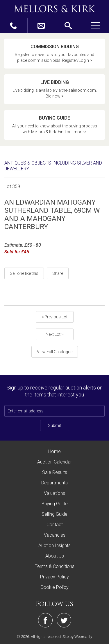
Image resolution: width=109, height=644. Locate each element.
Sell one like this (24, 273)
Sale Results (55, 472)
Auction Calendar (54, 462)
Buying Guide (55, 504)
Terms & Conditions (55, 566)
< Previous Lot (54, 317)
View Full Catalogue (55, 352)
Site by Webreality (77, 637)
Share (58, 273)
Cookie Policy (54, 587)
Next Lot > (55, 334)
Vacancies (55, 535)
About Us (55, 556)
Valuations (54, 493)
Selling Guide (54, 514)
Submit (54, 425)
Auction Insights (54, 545)
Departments (54, 483)
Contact (55, 525)
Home (54, 451)
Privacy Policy (54, 577)
